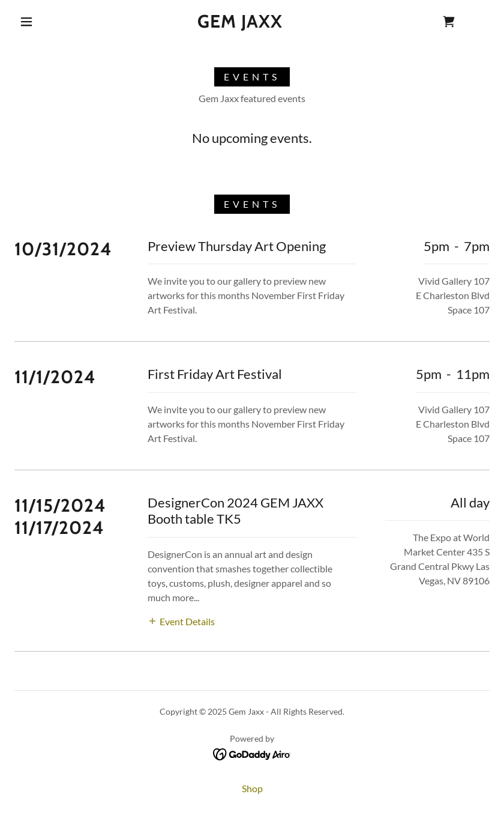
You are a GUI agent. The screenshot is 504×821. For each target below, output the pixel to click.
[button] (26, 22)
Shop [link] (252, 788)
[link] (240, 24)
